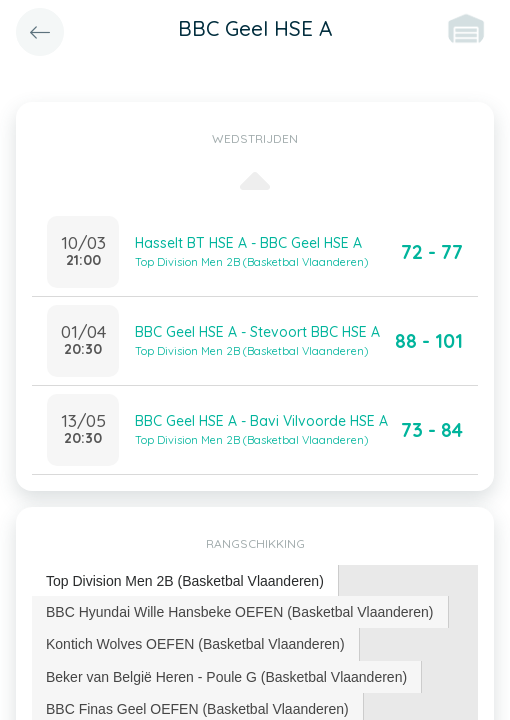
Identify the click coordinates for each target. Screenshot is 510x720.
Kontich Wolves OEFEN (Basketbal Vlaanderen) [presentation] (195, 644)
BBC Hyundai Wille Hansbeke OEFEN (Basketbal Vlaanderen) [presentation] (240, 612)
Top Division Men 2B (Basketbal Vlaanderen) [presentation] (185, 581)
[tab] (185, 581)
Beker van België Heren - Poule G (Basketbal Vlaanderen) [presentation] (226, 677)
